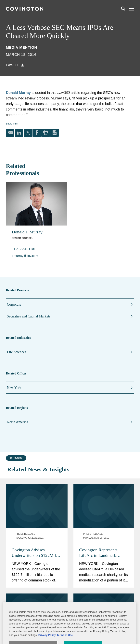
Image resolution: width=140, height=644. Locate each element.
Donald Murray (18, 93)
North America (17, 422)
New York (14, 388)
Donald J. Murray (27, 232)
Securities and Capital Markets (29, 316)
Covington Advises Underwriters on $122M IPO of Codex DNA (37, 543)
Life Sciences (16, 352)
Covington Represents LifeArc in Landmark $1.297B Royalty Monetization (98, 543)
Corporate (14, 304)
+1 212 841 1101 (24, 249)
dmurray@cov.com (25, 256)
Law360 (13, 65)
